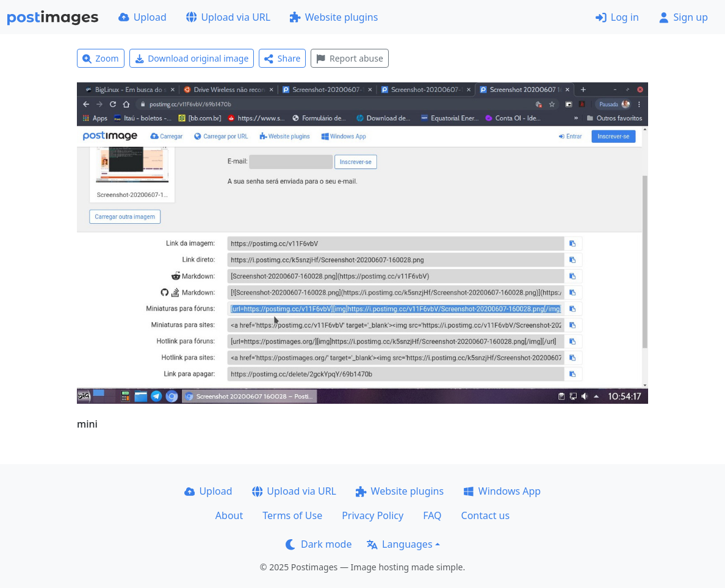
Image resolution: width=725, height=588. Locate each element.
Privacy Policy (373, 515)
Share (282, 58)
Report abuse (349, 58)
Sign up (683, 17)
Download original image (192, 58)
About (229, 515)
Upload (142, 17)
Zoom (101, 58)
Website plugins (334, 17)
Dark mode (319, 544)
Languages (399, 544)
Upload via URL (228, 17)
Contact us (486, 515)
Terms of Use (292, 515)
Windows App (502, 491)
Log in (617, 17)
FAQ (432, 515)
